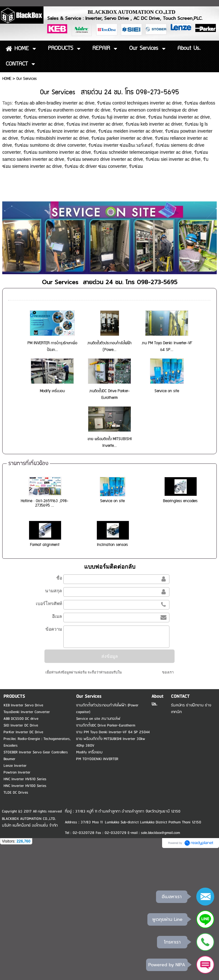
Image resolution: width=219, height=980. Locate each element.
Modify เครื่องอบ (52, 391)
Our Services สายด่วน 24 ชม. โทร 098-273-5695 (110, 282)
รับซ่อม (136, 166)
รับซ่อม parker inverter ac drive (122, 138)
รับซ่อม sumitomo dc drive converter (50, 145)
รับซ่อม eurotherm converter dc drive (74, 110)
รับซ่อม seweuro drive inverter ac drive (105, 159)
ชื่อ (59, 578)
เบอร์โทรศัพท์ (49, 603)
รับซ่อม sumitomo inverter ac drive (57, 152)
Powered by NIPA (167, 964)
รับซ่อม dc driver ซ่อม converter (95, 166)
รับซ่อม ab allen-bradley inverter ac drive (55, 103)
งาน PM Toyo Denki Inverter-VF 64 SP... (167, 346)
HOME (7, 79)
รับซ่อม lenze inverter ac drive (66, 131)
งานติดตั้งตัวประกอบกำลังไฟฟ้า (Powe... (109, 346)
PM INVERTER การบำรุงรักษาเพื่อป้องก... (52, 346)
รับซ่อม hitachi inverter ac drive (33, 124)
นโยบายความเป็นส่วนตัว (142, 672)
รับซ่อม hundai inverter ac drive (179, 117)
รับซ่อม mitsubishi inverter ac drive (55, 138)
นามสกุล (54, 591)
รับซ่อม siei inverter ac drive (173, 159)
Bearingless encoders (180, 501)
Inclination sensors (112, 545)
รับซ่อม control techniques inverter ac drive (139, 103)
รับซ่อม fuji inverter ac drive (118, 117)
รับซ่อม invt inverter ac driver (94, 124)
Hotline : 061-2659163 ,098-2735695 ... (45, 503)
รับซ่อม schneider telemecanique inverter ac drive (142, 152)
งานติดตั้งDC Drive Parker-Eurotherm (109, 394)
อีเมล (57, 616)
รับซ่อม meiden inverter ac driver (130, 131)
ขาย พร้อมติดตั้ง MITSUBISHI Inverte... (110, 442)
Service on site (167, 391)
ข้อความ (54, 629)
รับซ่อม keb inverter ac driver (154, 124)
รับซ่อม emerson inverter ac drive (56, 117)
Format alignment (45, 545)
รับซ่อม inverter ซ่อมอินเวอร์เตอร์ (121, 145)
